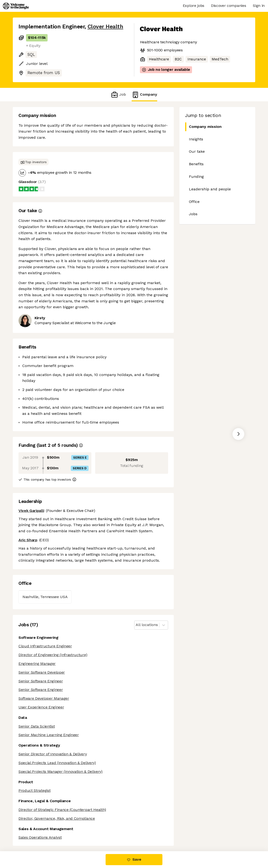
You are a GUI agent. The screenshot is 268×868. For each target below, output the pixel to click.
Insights (196, 139)
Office (194, 202)
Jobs (193, 214)
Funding (196, 177)
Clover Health (105, 27)
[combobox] (136, 625)
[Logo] (16, 6)
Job (118, 95)
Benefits (196, 164)
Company (144, 95)
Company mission (205, 127)
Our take (197, 151)
